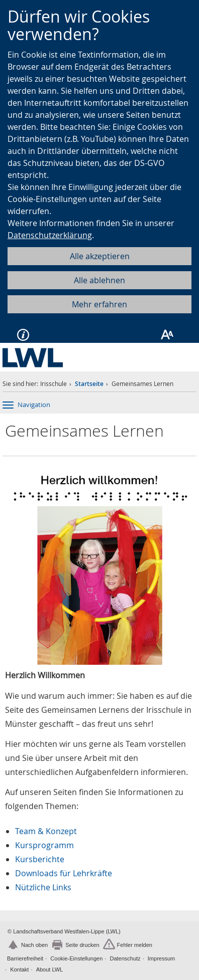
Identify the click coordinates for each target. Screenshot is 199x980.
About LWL (50, 969)
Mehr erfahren (99, 304)
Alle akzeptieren (100, 256)
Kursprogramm (44, 845)
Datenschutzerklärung (50, 235)
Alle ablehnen (99, 280)
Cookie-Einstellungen (76, 958)
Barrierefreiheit (25, 958)
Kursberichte (40, 859)
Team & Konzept (46, 831)
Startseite (89, 384)
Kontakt (19, 969)
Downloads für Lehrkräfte (64, 873)
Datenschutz (125, 958)
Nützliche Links (43, 887)
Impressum (161, 958)
